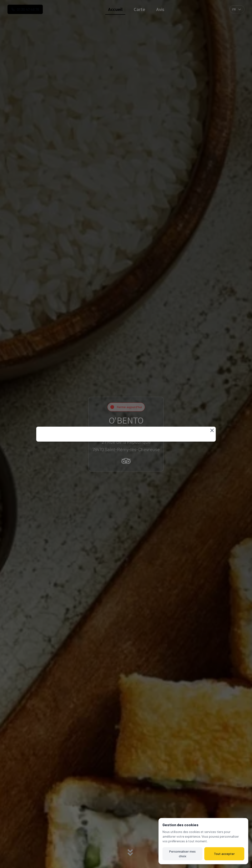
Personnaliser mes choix (182, 854)
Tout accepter (224, 854)
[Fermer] (212, 430)
